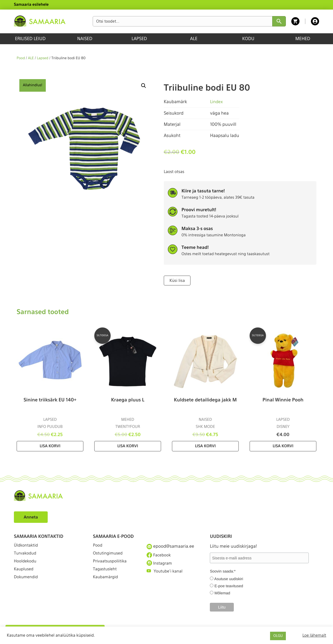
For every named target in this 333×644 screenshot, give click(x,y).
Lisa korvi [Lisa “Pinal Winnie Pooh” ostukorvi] (283, 446)
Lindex (217, 102)
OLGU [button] (278, 636)
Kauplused (25, 576)
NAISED (85, 39)
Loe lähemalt (314, 635)
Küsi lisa (177, 280)
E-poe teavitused (229, 586)
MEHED (303, 39)
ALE (194, 39)
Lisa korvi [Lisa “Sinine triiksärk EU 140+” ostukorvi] (50, 446)
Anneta (31, 517)
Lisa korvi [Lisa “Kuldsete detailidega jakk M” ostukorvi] (205, 446)
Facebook (160, 556)
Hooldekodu (26, 566)
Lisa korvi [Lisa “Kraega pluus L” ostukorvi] (128, 446)
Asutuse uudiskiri (229, 579)
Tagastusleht (106, 576)
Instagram (160, 565)
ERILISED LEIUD (30, 39)
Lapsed (43, 58)
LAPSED (139, 39)
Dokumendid (27, 585)
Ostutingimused (109, 556)
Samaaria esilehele (31, 5)
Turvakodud (26, 556)
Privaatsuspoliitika (111, 566)
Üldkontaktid (27, 546)
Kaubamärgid (107, 585)
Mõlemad (222, 593)
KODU (248, 39)
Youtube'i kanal (166, 576)
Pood (21, 58)
